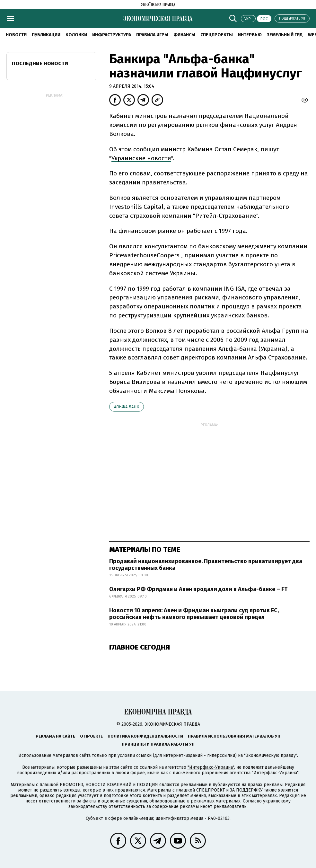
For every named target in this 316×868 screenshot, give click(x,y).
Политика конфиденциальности (145, 736)
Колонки (76, 35)
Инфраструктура (112, 35)
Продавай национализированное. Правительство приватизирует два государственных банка (206, 565)
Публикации (46, 35)
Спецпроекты (217, 35)
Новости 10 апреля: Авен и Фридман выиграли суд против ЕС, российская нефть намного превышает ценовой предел (194, 614)
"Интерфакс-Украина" (211, 767)
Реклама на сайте (55, 736)
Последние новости (40, 63)
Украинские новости (141, 158)
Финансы (184, 35)
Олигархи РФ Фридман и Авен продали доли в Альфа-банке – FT (198, 589)
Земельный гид (285, 35)
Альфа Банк (127, 407)
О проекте (91, 736)
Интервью (250, 35)
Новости (16, 35)
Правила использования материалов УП (234, 736)
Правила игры (152, 35)
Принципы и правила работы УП (158, 744)
